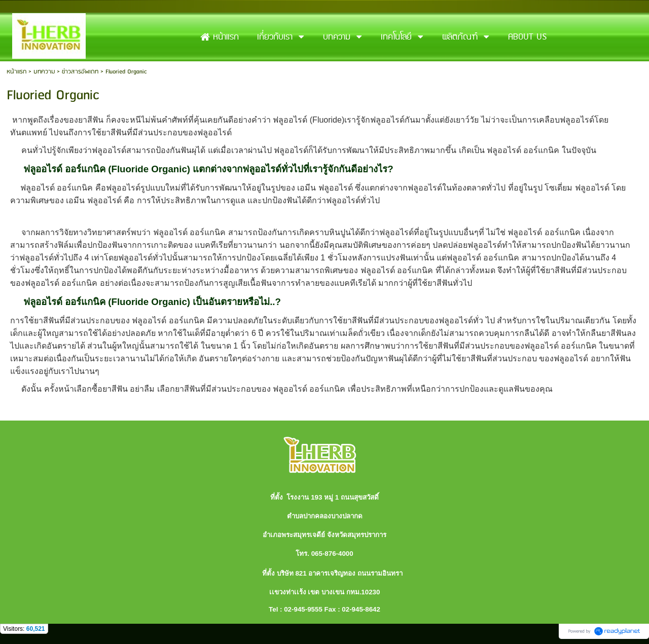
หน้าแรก (16, 72)
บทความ (44, 72)
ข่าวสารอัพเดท (80, 72)
